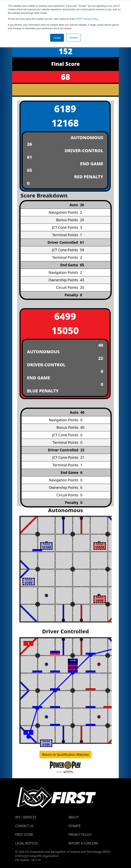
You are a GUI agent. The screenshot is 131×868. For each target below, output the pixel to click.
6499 (65, 316)
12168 (65, 123)
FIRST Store (24, 835)
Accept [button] (57, 38)
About (74, 817)
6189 (65, 109)
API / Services (26, 817)
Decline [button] (74, 38)
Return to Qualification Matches (65, 755)
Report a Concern (83, 843)
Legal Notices (27, 843)
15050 (65, 330)
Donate (74, 826)
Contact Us (24, 826)
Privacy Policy (87, 19)
